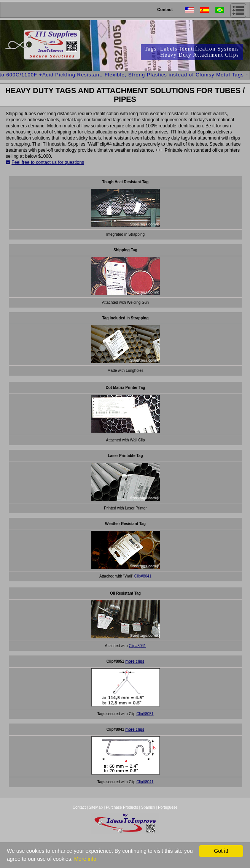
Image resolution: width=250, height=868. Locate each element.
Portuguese (168, 807)
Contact (165, 10)
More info (85, 859)
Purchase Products (122, 807)
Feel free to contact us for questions (48, 162)
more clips (135, 661)
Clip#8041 (143, 576)
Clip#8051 (145, 714)
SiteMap (96, 807)
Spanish (148, 807)
